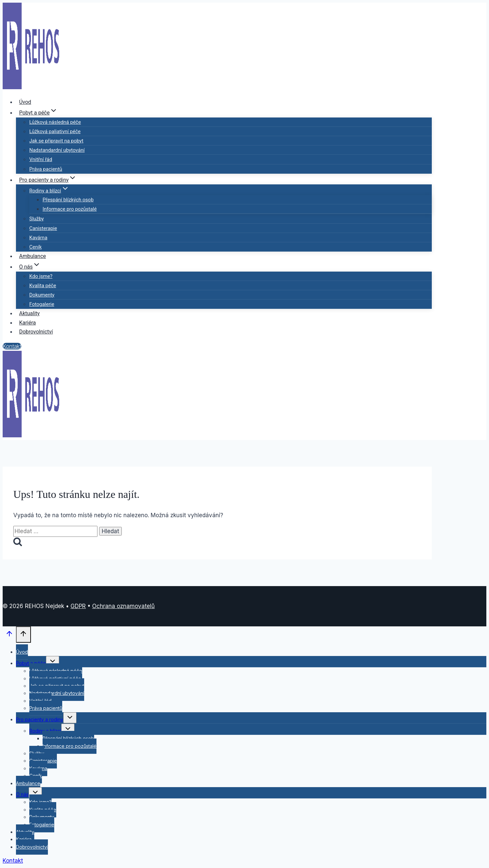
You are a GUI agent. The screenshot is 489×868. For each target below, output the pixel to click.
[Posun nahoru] (9, 635)
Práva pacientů (46, 169)
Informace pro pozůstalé (70, 209)
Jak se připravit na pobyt (56, 141)
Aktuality (29, 313)
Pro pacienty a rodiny (40, 719)
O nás (22, 794)
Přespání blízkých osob (68, 200)
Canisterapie (43, 228)
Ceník (35, 247)
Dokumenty (42, 295)
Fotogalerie (42, 304)
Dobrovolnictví (36, 332)
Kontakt (12, 346)
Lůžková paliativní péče (55, 131)
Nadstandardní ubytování (57, 150)
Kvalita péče (43, 286)
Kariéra (27, 323)
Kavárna (38, 238)
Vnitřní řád (41, 159)
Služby (37, 219)
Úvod (25, 102)
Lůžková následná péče (55, 122)
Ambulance (32, 256)
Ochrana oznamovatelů (123, 606)
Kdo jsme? (41, 276)
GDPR (78, 606)
